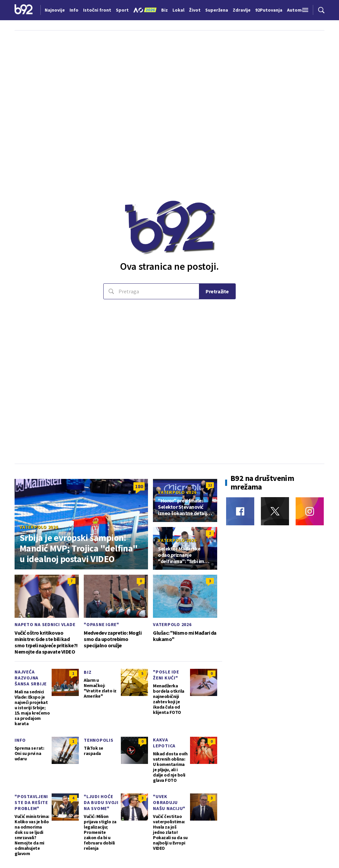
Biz (88, 672)
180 (139, 486)
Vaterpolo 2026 (39, 527)
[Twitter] (275, 511)
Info (20, 740)
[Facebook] (240, 511)
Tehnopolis (99, 740)
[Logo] (24, 10)
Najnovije (55, 10)
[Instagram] (310, 511)
